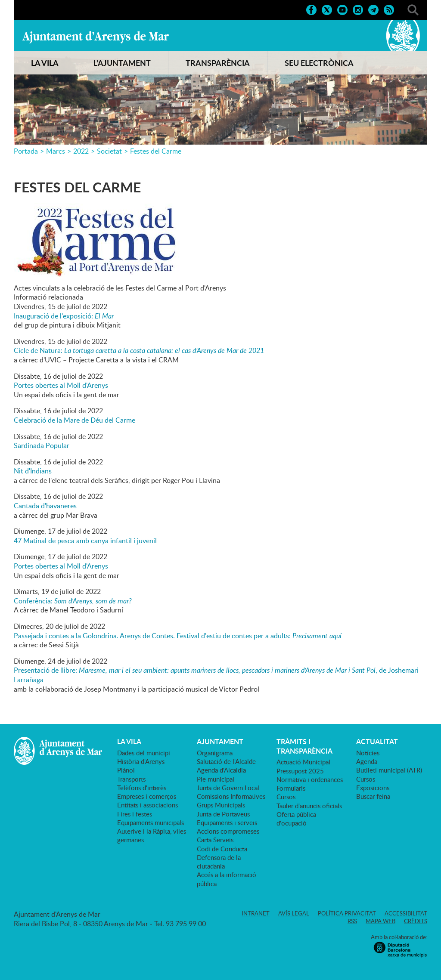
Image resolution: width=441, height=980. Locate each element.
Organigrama (215, 753)
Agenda (367, 761)
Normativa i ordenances (310, 779)
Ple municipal (216, 779)
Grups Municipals (221, 805)
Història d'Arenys (141, 761)
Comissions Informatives (231, 796)
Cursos (286, 797)
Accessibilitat (406, 913)
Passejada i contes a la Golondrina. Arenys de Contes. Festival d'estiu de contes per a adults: (178, 636)
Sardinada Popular (42, 445)
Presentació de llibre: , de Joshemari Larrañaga (216, 675)
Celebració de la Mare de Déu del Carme (75, 420)
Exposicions (373, 788)
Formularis (291, 788)
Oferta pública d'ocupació (296, 819)
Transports (131, 779)
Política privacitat (347, 913)
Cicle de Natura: (139, 350)
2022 (81, 151)
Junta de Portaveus (223, 814)
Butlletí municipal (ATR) (389, 770)
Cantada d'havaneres (45, 506)
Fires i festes (135, 814)
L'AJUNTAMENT (122, 63)
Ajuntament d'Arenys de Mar (96, 37)
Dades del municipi (144, 753)
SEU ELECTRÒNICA (319, 63)
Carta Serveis (215, 840)
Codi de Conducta (222, 849)
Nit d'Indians (33, 471)
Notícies (368, 753)
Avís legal (294, 913)
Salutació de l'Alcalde (226, 761)
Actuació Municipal (303, 762)
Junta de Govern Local (228, 788)
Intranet (256, 913)
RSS (352, 921)
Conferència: (73, 601)
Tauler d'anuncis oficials (309, 806)
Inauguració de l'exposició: (64, 316)
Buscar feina (373, 796)
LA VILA (45, 63)
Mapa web (380, 921)
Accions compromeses (228, 831)
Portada (26, 151)
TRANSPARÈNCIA (218, 63)
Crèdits (416, 921)
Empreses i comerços (147, 796)
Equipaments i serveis (227, 822)
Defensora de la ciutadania (219, 862)
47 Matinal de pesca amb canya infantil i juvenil (85, 541)
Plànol (126, 770)
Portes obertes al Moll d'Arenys (61, 385)
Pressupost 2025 (300, 771)
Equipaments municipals (151, 822)
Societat (109, 151)
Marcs (56, 151)
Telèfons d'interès (142, 788)
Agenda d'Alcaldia (221, 770)
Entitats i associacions (148, 805)
